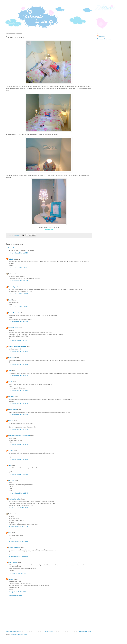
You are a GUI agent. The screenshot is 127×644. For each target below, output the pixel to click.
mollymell (11, 397)
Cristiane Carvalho (14, 499)
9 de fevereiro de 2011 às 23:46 (18, 493)
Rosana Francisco (14, 248)
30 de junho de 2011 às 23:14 (18, 592)
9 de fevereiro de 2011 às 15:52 (18, 294)
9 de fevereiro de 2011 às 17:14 (18, 365)
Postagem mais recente (13, 631)
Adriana (11, 421)
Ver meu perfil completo (104, 39)
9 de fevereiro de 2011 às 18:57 (18, 415)
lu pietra (11, 451)
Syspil (10, 382)
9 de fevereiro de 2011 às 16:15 (18, 307)
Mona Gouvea (13, 410)
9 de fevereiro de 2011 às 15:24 (18, 281)
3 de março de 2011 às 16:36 (17, 573)
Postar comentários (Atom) (19, 635)
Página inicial (49, 631)
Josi (9, 465)
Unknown (102, 36)
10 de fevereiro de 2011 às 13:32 (19, 556)
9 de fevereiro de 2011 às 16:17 (18, 322)
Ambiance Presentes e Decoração (19, 436)
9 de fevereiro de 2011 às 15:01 (18, 268)
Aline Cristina (12, 563)
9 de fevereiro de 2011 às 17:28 (18, 376)
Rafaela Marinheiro (14, 313)
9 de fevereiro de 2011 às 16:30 (18, 352)
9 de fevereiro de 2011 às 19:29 (18, 430)
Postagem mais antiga (85, 631)
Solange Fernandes (14, 548)
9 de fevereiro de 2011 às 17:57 (18, 391)
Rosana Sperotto (13, 287)
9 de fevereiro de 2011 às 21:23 (18, 460)
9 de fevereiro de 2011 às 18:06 (18, 404)
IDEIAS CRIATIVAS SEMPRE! (17, 347)
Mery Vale (11, 480)
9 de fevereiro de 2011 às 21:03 (18, 445)
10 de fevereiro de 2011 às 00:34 (19, 508)
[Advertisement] (49, 614)
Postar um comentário (15, 596)
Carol (10, 300)
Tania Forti (11, 358)
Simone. (11, 579)
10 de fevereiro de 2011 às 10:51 (19, 542)
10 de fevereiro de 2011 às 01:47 (19, 527)
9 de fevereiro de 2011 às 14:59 (18, 253)
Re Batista (11, 259)
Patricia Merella (13, 328)
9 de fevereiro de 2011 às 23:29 (18, 474)
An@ (10, 533)
